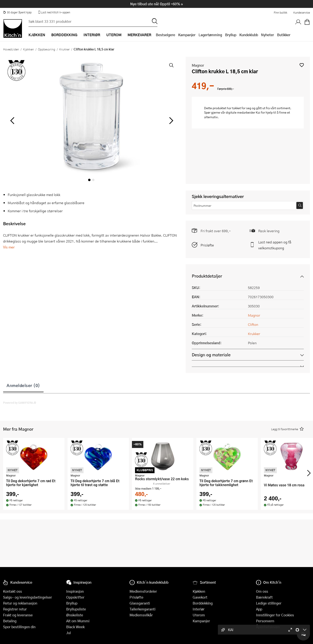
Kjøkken (28, 49)
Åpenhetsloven (268, 627)
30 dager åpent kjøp (17, 12)
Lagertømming (210, 35)
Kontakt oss (12, 591)
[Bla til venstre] (12, 121)
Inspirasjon (75, 591)
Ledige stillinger (269, 603)
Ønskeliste (75, 615)
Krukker (64, 49)
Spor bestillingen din (19, 627)
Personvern (265, 621)
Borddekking (203, 603)
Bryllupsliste (76, 609)
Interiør (199, 609)
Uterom (199, 615)
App (259, 609)
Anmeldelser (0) (23, 385)
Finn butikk (280, 12)
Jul (68, 633)
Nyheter (268, 35)
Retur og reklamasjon (20, 603)
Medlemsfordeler (143, 591)
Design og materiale (211, 355)
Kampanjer (187, 35)
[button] (302, 65)
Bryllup (231, 35)
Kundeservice (302, 12)
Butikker (284, 35)
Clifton (253, 324)
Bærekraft (264, 597)
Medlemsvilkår (141, 615)
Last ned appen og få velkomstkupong (275, 245)
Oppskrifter (75, 597)
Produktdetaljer (207, 276)
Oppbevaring (47, 49)
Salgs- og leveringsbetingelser (28, 597)
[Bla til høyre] (170, 121)
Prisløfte (207, 245)
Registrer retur (15, 609)
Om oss (262, 591)
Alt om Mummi (78, 621)
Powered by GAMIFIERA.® (20, 403)
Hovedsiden (11, 49)
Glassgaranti (140, 603)
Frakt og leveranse (18, 615)
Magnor (198, 65)
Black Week (75, 627)
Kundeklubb (249, 35)
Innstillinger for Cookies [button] (275, 615)
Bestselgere (165, 35)
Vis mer (9, 247)
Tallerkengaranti (142, 609)
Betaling (10, 621)
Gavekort (200, 597)
